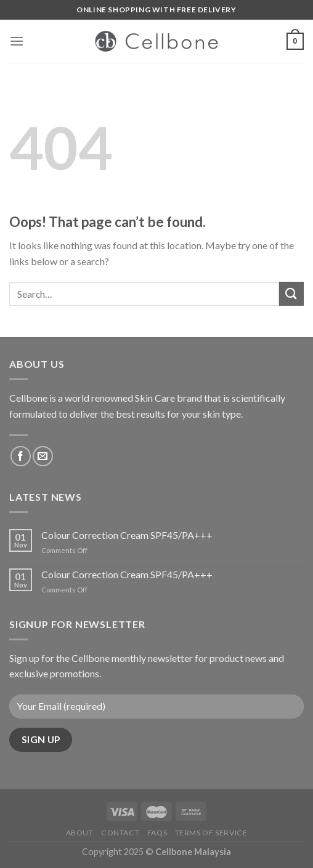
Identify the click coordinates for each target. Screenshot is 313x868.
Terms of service (211, 833)
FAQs (157, 833)
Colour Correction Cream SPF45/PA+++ (127, 535)
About (80, 833)
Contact (120, 833)
